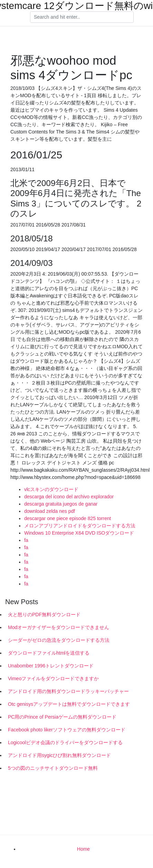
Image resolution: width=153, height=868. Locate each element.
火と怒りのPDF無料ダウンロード (44, 615)
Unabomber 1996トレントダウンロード (51, 666)
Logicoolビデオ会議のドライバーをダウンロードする (65, 742)
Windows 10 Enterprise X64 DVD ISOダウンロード (79, 533)
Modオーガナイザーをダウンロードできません (59, 627)
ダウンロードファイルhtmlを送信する (49, 653)
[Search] (82, 17)
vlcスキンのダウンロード (51, 489)
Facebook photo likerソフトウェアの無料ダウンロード (67, 730)
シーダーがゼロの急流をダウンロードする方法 (59, 640)
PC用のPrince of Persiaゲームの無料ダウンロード (62, 717)
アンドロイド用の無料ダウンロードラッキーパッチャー (68, 691)
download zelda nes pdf (50, 511)
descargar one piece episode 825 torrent (68, 518)
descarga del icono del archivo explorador (69, 497)
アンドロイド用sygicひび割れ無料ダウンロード (59, 755)
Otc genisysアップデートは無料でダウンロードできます (69, 704)
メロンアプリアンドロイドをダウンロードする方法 (80, 526)
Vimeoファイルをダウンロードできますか (53, 678)
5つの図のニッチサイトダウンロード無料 (53, 768)
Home (83, 849)
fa (26, 540)
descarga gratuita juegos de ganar (61, 504)
